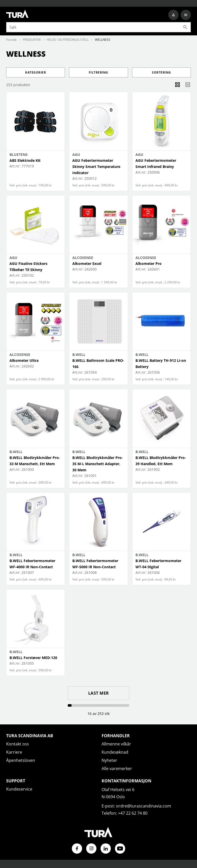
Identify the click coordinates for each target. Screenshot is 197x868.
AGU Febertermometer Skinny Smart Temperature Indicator (96, 167)
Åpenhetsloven (21, 760)
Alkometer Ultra (24, 360)
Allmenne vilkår (116, 744)
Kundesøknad (115, 752)
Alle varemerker (117, 769)
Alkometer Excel (87, 263)
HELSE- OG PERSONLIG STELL (68, 40)
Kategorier (36, 72)
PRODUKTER (32, 40)
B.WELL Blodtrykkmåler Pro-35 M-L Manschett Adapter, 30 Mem (98, 464)
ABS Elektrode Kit (25, 160)
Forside (11, 40)
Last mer (99, 693)
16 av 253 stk (98, 714)
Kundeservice (19, 789)
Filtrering (98, 72)
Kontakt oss (18, 744)
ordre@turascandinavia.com (144, 806)
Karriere (14, 752)
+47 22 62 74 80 (133, 813)
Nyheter (109, 760)
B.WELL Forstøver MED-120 (33, 658)
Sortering (161, 72)
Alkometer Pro (149, 263)
